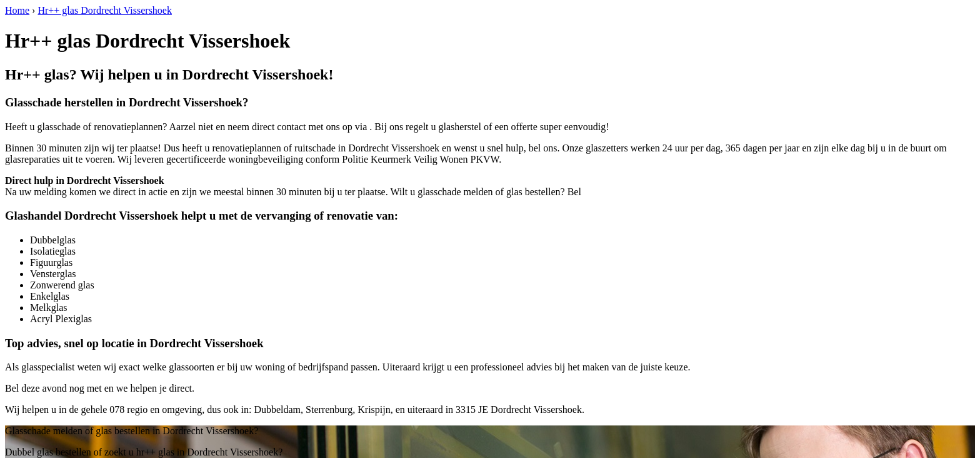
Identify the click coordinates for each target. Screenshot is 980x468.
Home (17, 10)
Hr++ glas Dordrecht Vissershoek (105, 10)
